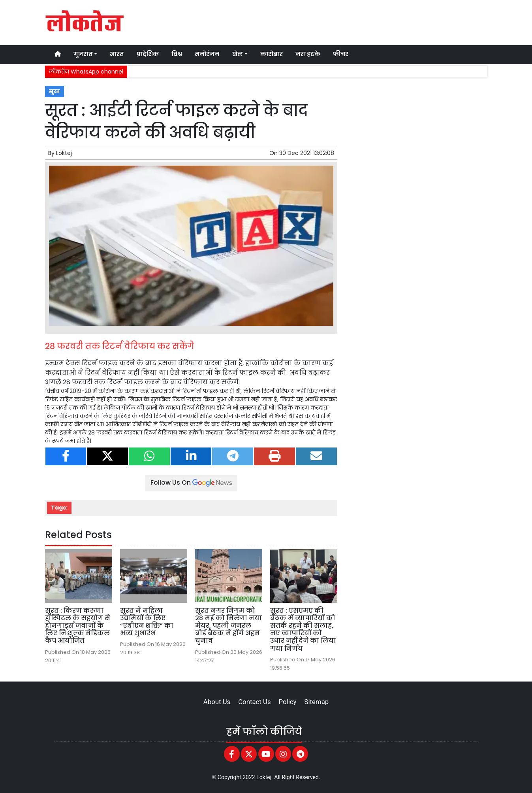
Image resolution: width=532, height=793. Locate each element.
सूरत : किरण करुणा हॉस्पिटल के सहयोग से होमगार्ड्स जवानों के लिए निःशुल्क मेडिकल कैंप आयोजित (78, 626)
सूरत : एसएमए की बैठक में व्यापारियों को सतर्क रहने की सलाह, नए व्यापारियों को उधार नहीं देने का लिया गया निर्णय (303, 630)
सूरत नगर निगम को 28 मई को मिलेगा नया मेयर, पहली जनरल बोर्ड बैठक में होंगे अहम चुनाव (228, 626)
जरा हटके (308, 54)
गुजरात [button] (83, 54)
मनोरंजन (207, 54)
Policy (288, 702)
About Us (217, 702)
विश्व (177, 54)
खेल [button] (237, 54)
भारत (117, 54)
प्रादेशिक (148, 54)
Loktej (64, 153)
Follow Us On (191, 482)
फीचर (341, 54)
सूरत (55, 92)
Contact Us (254, 702)
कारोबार (272, 54)
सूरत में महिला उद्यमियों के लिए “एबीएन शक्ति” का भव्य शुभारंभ (147, 622)
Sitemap (316, 702)
